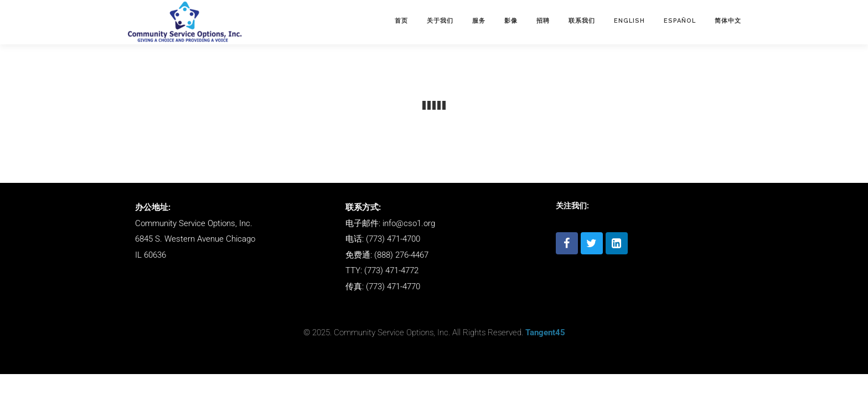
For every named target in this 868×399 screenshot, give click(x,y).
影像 (511, 21)
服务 (479, 21)
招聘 (543, 21)
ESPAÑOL (680, 21)
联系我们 (582, 21)
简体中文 (728, 21)
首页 (401, 21)
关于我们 (440, 21)
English (629, 21)
